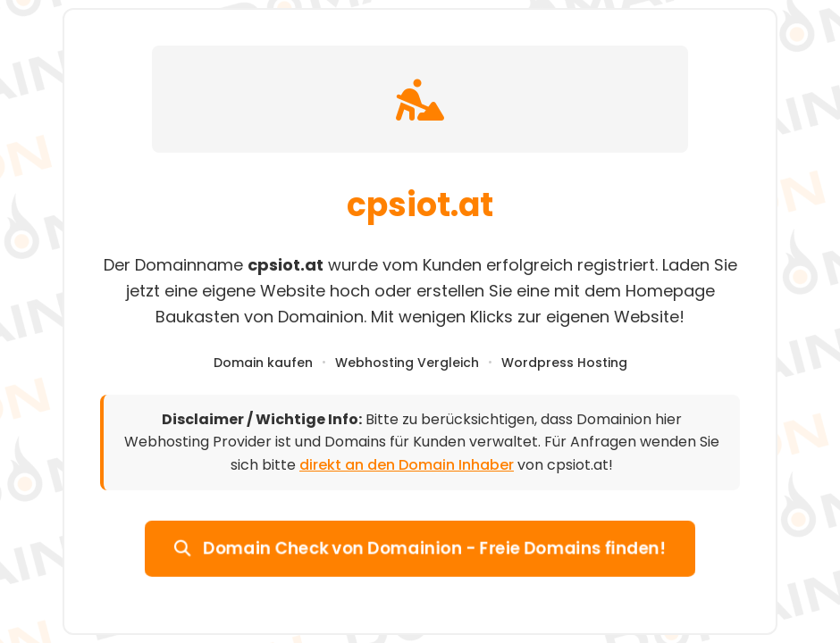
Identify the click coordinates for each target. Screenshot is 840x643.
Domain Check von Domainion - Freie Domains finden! (420, 547)
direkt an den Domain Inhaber (407, 465)
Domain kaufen (263, 363)
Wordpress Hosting (564, 363)
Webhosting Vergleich (407, 363)
